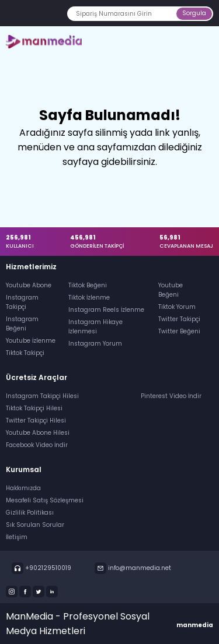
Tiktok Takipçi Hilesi (34, 408)
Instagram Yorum (95, 344)
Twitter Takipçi (179, 319)
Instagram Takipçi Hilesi (42, 396)
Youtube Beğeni (171, 290)
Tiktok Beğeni (88, 285)
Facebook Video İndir (37, 445)
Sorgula (194, 13)
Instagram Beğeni (22, 324)
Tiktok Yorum (177, 307)
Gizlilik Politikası (30, 513)
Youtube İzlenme (31, 341)
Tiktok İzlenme (89, 298)
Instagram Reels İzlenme (106, 310)
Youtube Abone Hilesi (38, 433)
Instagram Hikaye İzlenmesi (95, 327)
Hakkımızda (23, 488)
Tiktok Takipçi (25, 353)
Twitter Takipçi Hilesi (36, 420)
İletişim (17, 537)
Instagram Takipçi (22, 302)
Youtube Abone (29, 285)
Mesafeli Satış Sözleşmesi (45, 500)
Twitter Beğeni (179, 331)
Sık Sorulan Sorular (35, 525)
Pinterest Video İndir (171, 396)
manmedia (195, 625)
